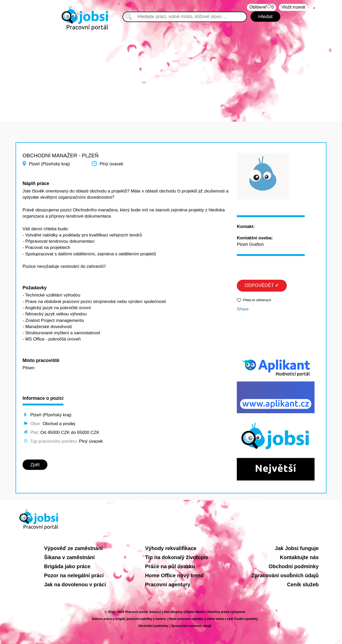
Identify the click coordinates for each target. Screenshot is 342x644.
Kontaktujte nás (299, 557)
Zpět (35, 465)
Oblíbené (262, 7)
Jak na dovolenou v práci (75, 584)
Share (243, 309)
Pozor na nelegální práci (74, 575)
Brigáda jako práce (67, 566)
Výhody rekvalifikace (171, 548)
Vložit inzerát (293, 7)
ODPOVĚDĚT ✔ (262, 285)
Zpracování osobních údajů (285, 575)
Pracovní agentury (168, 584)
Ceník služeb (303, 584)
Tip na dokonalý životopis (177, 557)
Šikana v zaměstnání (69, 557)
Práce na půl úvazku (170, 566)
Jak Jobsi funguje (297, 548)
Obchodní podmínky (294, 566)
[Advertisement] (171, 72)
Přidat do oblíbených (257, 300)
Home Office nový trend (174, 575)
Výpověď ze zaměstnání (73, 548)
